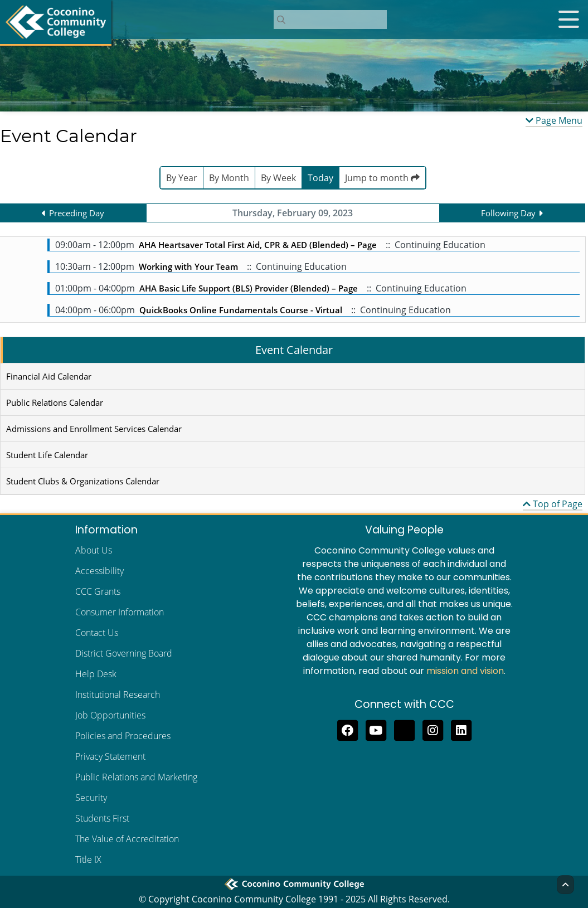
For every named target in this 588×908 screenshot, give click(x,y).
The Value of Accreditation (127, 839)
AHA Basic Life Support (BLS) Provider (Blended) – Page (249, 288)
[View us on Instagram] (433, 729)
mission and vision (465, 671)
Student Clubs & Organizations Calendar (83, 481)
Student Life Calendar (47, 455)
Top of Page (553, 504)
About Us (94, 550)
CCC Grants (98, 591)
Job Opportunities (110, 715)
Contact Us (97, 633)
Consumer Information (120, 612)
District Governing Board (124, 653)
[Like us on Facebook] (348, 729)
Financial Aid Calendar (49, 376)
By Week (278, 178)
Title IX (88, 860)
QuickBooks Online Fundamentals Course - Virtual (241, 310)
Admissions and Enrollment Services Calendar (94, 429)
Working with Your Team (188, 266)
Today (320, 178)
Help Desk (96, 674)
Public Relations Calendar (55, 402)
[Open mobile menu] (568, 20)
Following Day (508, 213)
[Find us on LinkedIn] (461, 729)
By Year (182, 178)
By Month (229, 178)
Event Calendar (294, 350)
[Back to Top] (565, 885)
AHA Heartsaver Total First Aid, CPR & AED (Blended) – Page (258, 245)
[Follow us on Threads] (404, 729)
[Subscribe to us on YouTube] (376, 729)
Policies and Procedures (123, 736)
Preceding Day (77, 213)
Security (91, 798)
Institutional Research (118, 695)
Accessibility (99, 571)
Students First (102, 818)
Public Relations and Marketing (136, 777)
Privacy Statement (110, 756)
